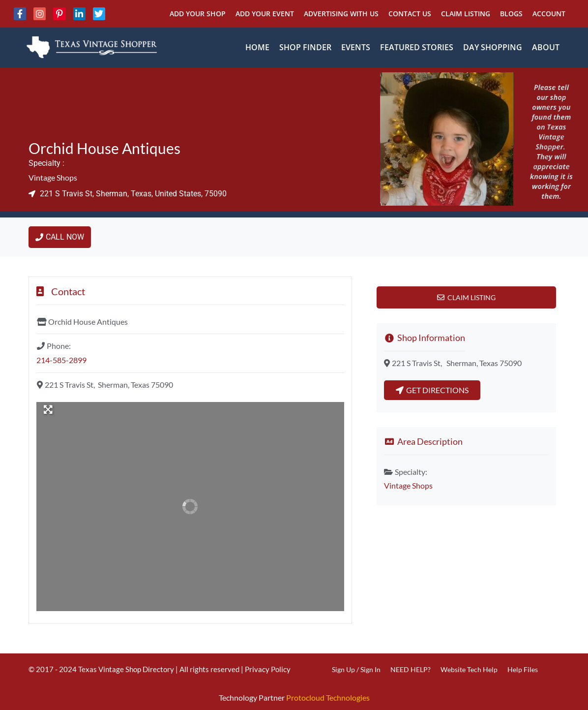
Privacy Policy (268, 669)
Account (549, 14)
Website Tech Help (469, 669)
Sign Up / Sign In (356, 669)
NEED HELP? (411, 669)
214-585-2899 (61, 360)
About (546, 47)
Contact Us (410, 14)
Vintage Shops (53, 177)
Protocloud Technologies (328, 697)
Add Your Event (265, 14)
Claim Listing (466, 14)
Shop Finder (305, 47)
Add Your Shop (198, 14)
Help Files (523, 669)
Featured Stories (417, 47)
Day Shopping (493, 47)
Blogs (511, 14)
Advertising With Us (341, 14)
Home (257, 47)
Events (356, 47)
